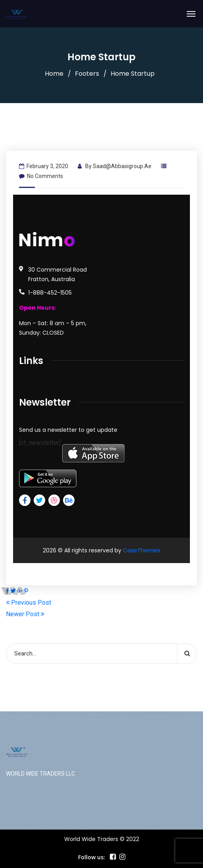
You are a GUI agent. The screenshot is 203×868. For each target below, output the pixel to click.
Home (54, 74)
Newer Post (25, 614)
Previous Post (29, 603)
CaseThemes (142, 550)
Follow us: (92, 857)
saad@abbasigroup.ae (122, 166)
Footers (87, 74)
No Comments (41, 176)
